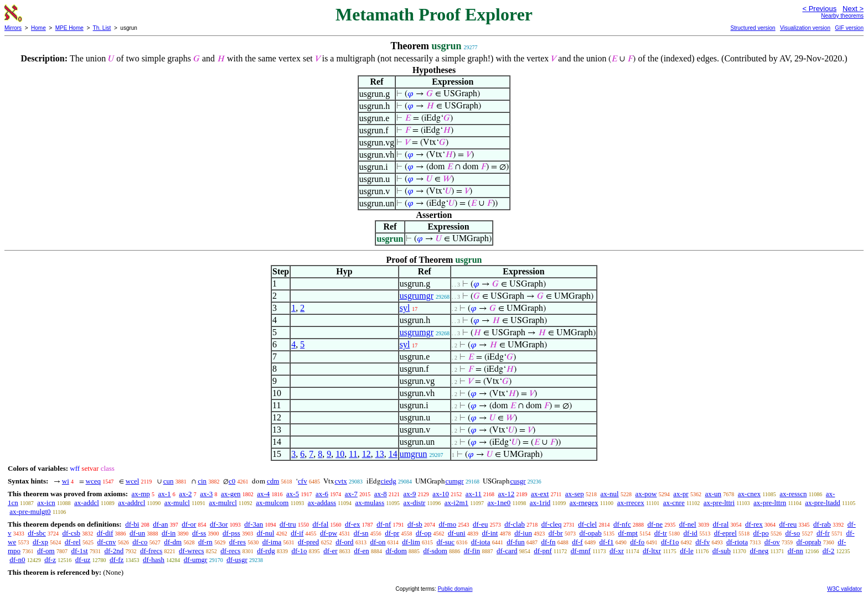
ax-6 (322, 494)
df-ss (199, 533)
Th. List (102, 28)
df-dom (396, 551)
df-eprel (725, 533)
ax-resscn (793, 494)
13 (380, 454)
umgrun (414, 454)
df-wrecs (191, 551)
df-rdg (266, 551)
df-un (137, 533)
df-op (423, 533)
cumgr (454, 481)
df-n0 (17, 560)
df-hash (154, 560)
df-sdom (435, 551)
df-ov (772, 542)
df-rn (205, 542)
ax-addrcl (131, 503)
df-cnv (106, 542)
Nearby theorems (842, 16)
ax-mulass (370, 503)
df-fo (637, 542)
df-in (169, 533)
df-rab (822, 524)
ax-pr (681, 494)
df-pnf (543, 551)
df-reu (788, 524)
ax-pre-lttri (719, 503)
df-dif (105, 533)
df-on (378, 542)
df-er (330, 551)
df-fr (823, 533)
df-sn (361, 533)
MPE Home (69, 28)
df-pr (392, 533)
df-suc (446, 542)
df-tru (288, 524)
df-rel (73, 542)
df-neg (759, 551)
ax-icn (46, 503)
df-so (792, 533)
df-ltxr (652, 551)
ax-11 (474, 494)
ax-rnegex (584, 503)
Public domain (455, 589)
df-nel (688, 524)
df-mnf (581, 551)
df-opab (590, 533)
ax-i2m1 (456, 503)
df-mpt (628, 533)
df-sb (415, 524)
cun (169, 481)
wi (66, 481)
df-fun (516, 542)
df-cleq (552, 524)
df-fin (472, 551)
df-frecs (151, 551)
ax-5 (293, 494)
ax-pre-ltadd (823, 503)
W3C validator (844, 589)
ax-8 (381, 494)
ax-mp (141, 494)
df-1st (79, 551)
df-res (237, 542)
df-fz (117, 560)
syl (405, 308)
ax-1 (165, 494)
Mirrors (13, 28)
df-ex (352, 524)
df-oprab (809, 542)
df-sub (722, 551)
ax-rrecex (631, 503)
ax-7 (351, 494)
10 (340, 454)
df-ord (345, 542)
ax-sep (575, 494)
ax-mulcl (177, 503)
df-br (556, 533)
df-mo (447, 524)
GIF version (849, 28)
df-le (687, 551)
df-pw (329, 533)
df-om (46, 551)
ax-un (713, 494)
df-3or (219, 524)
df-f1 (606, 542)
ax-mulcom (272, 503)
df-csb (72, 533)
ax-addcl (87, 503)
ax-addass (322, 503)
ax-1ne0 (499, 503)
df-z (50, 560)
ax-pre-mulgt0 (30, 511)
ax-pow (646, 494)
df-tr (661, 533)
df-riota (737, 542)
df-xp (40, 542)
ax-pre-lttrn (770, 503)
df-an (160, 524)
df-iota (481, 542)
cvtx (340, 481)
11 (353, 454)
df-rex (754, 524)
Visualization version (805, 28)
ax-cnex (749, 494)
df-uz (83, 560)
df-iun (523, 533)
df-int (490, 533)
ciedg (389, 481)
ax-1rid (540, 503)
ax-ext (540, 494)
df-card (507, 551)
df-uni (457, 533)
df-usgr (237, 560)
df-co (140, 542)
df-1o (299, 551)
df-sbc (37, 533)
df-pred (308, 542)
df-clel (587, 524)
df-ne (655, 524)
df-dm (173, 542)
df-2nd (114, 551)
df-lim (411, 542)
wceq (93, 481)
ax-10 (441, 494)
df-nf (384, 524)
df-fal (320, 524)
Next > (853, 9)
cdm (273, 481)
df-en (361, 551)
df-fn (548, 542)
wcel (133, 481)
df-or (189, 524)
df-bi (132, 524)
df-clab (515, 524)
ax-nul (610, 494)
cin (202, 481)
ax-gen (231, 494)
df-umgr (196, 560)
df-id (691, 533)
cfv (303, 481)
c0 (232, 481)
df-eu (480, 524)
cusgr (518, 481)
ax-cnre (674, 503)
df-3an (254, 524)
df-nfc (622, 524)
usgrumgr (417, 296)
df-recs (230, 551)
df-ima (272, 542)
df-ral (720, 524)
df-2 (829, 551)
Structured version (753, 28)
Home (38, 28)
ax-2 (185, 494)
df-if (297, 533)
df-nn (795, 551)
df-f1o (670, 542)
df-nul (266, 533)
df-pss (231, 533)
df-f (577, 542)
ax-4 (263, 494)
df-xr (617, 551)
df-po (761, 533)
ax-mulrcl (223, 503)
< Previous (819, 9)
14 (393, 454)
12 (366, 454)
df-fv (702, 542)
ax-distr (415, 503)
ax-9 (410, 494)
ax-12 (507, 494)
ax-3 (206, 494)
